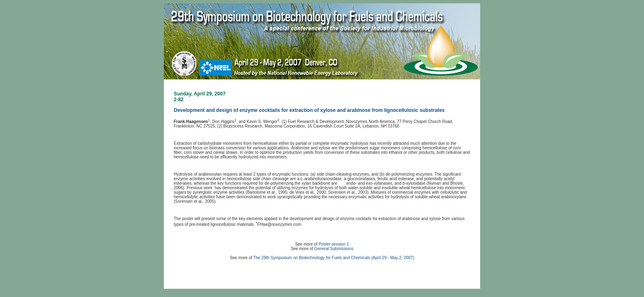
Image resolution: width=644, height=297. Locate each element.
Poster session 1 (334, 244)
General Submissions (334, 249)
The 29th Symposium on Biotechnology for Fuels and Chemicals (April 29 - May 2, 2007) (334, 258)
